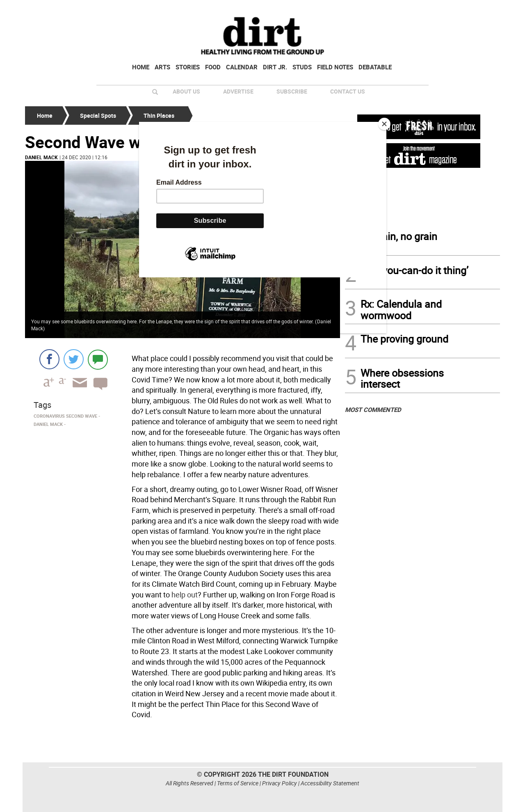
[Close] (384, 124)
